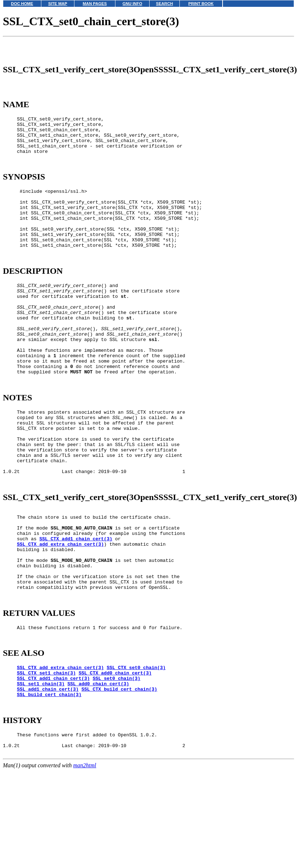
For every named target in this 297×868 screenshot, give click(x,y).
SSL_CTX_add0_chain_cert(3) (115, 761)
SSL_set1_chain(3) (41, 774)
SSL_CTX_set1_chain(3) (46, 761)
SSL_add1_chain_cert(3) (48, 781)
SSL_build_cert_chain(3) (49, 787)
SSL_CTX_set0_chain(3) (136, 755)
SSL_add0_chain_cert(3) (98, 774)
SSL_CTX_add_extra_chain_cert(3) (60, 616)
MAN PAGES (95, 4)
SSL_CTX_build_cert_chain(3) (119, 781)
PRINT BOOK (201, 4)
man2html (85, 865)
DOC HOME (22, 4)
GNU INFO (132, 4)
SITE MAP (58, 4)
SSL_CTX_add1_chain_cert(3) (76, 610)
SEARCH (165, 4)
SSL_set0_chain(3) (117, 768)
